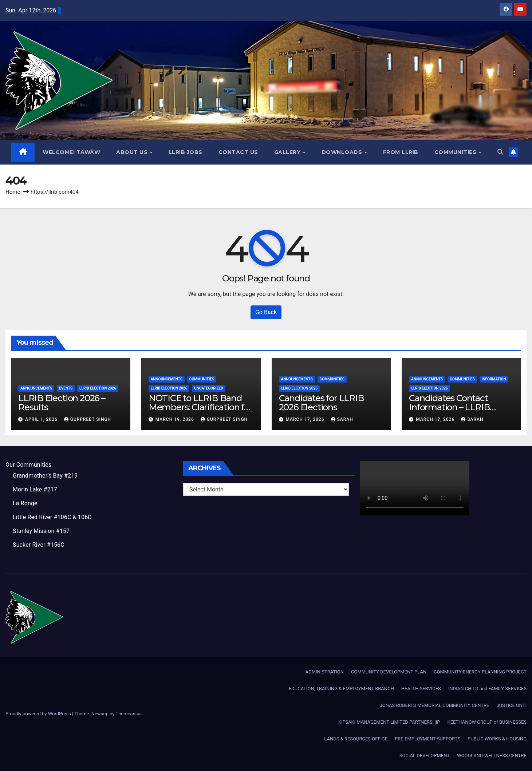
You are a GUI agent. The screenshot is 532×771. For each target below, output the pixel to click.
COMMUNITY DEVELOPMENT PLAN (389, 672)
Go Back (266, 312)
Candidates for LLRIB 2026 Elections (322, 403)
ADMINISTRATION (325, 672)
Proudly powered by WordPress (39, 714)
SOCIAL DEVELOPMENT (425, 756)
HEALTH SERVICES (421, 689)
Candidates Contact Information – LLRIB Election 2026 (449, 407)
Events (66, 388)
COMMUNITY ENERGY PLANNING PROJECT (480, 672)
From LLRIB (401, 152)
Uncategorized (208, 388)
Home (13, 192)
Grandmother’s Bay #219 (46, 476)
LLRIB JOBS (186, 152)
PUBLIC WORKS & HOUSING (497, 739)
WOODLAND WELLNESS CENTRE (492, 756)
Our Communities (29, 465)
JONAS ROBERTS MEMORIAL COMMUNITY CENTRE (434, 705)
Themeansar (129, 714)
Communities (456, 152)
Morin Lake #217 (35, 489)
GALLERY (288, 152)
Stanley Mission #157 (41, 531)
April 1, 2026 (42, 419)
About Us (133, 152)
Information (494, 379)
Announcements (36, 388)
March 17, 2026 (306, 419)
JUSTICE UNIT (511, 705)
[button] (500, 152)
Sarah (342, 419)
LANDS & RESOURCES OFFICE (356, 739)
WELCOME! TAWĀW (72, 152)
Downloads (343, 152)
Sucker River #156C (39, 545)
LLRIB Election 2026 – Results (62, 403)
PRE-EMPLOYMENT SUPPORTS (427, 739)
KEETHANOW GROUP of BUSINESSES (487, 722)
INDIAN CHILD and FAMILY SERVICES (487, 689)
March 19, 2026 (176, 419)
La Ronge (25, 503)
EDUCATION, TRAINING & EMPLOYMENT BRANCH (341, 689)
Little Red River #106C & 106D (52, 517)
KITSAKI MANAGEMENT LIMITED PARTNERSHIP (389, 722)
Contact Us (238, 152)
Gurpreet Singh (88, 419)
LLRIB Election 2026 (98, 388)
